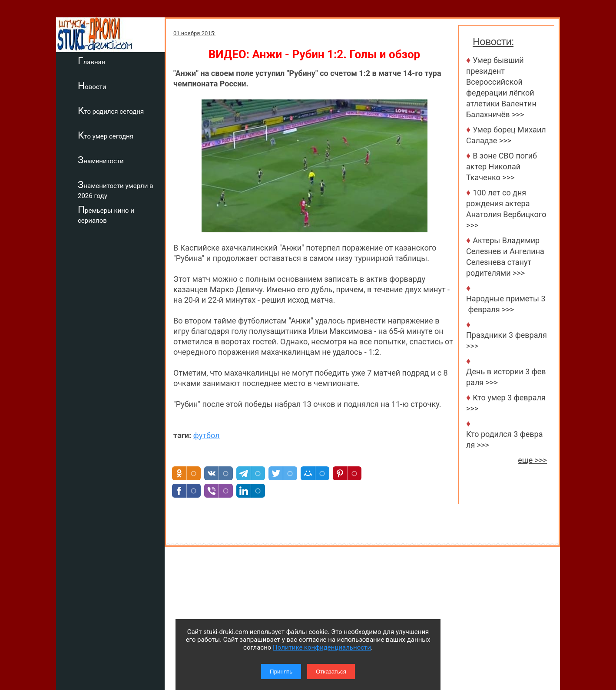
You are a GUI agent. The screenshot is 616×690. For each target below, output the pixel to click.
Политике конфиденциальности (322, 647)
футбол (207, 435)
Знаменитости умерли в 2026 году (116, 190)
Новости (92, 86)
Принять (281, 672)
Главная (91, 61)
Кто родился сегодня (111, 110)
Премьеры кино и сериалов (106, 214)
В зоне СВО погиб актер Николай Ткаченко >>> (502, 167)
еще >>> (532, 460)
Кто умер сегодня (106, 135)
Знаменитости (101, 160)
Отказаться (331, 672)
